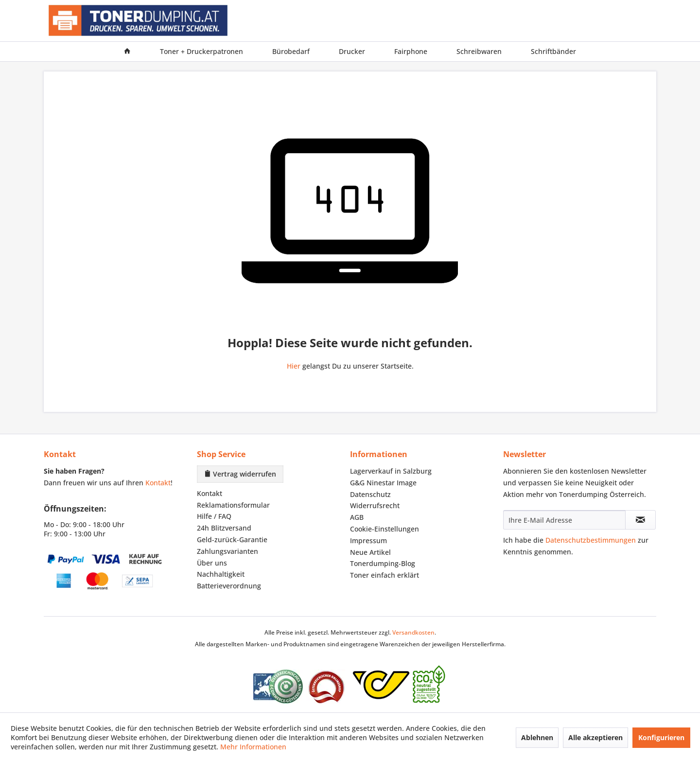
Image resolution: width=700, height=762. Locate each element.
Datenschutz (370, 494)
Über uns (212, 563)
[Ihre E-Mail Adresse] (564, 520)
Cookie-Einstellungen (385, 529)
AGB (357, 517)
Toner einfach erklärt (385, 575)
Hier (294, 366)
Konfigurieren (661, 737)
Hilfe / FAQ (214, 516)
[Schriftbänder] (553, 52)
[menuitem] (127, 52)
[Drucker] (352, 52)
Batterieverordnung (229, 586)
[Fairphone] (411, 52)
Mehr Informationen (253, 747)
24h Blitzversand (224, 528)
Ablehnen (537, 737)
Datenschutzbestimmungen (591, 540)
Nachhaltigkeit (221, 574)
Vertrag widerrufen (240, 474)
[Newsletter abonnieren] (640, 520)
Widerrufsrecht (375, 505)
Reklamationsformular (233, 505)
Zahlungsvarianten (227, 551)
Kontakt (158, 483)
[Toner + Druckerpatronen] (201, 52)
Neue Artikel (370, 552)
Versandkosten (413, 632)
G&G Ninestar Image (383, 483)
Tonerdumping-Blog (383, 563)
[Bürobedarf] (291, 52)
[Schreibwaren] (479, 52)
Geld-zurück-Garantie (232, 540)
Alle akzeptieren (595, 737)
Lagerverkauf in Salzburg (391, 471)
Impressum (368, 540)
